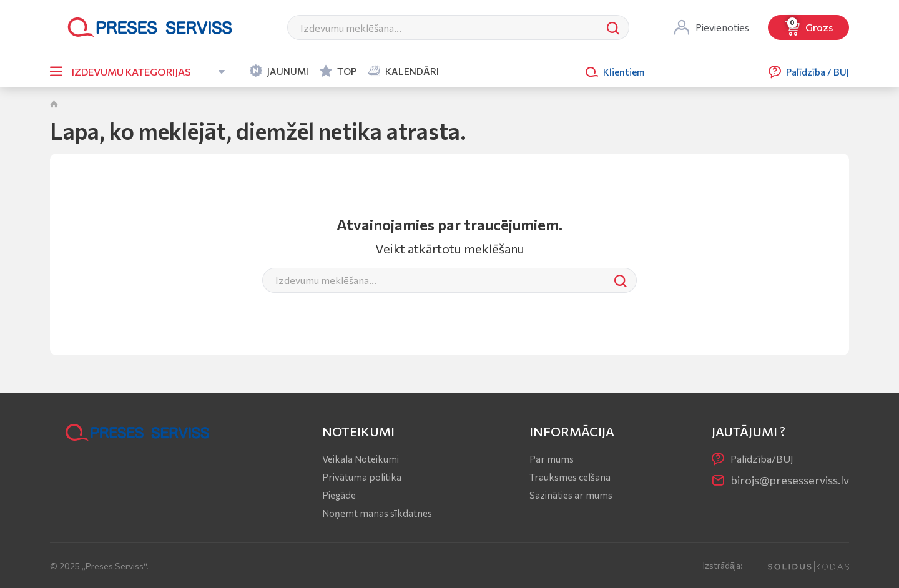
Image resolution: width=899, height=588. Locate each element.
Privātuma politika (362, 477)
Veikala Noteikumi (361, 459)
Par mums (552, 459)
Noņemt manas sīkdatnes (377, 513)
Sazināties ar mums (571, 495)
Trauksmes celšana (570, 477)
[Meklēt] (443, 27)
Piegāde (339, 495)
